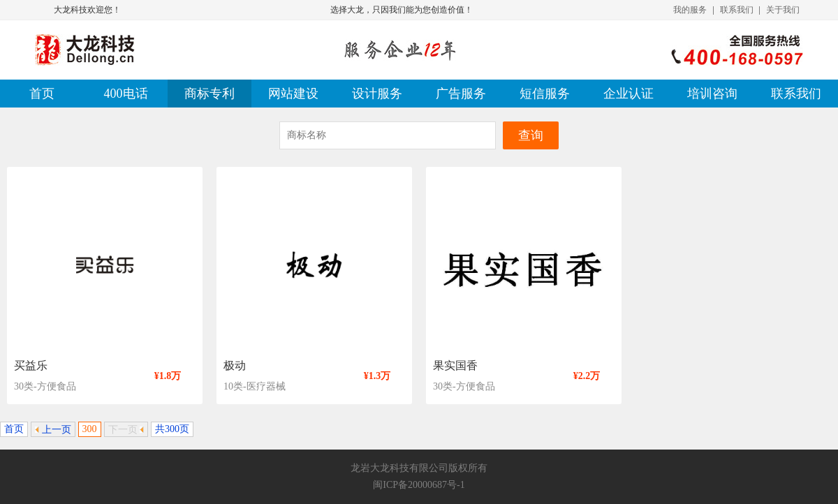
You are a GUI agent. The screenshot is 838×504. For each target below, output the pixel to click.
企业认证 (628, 94)
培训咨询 (712, 94)
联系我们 (737, 10)
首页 (42, 94)
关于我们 (783, 10)
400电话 (126, 94)
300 (90, 429)
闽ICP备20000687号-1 (419, 485)
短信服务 (545, 94)
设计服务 (377, 94)
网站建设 (293, 94)
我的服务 (690, 10)
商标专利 (209, 94)
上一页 (53, 430)
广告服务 (461, 94)
